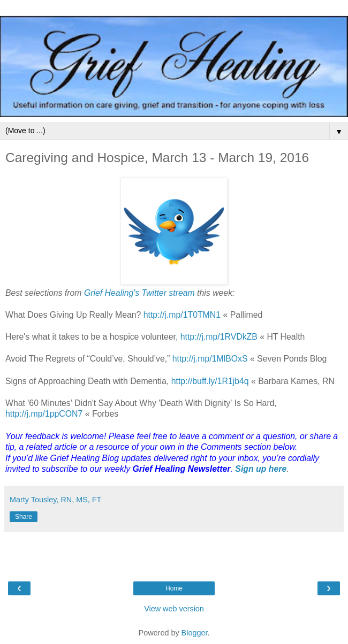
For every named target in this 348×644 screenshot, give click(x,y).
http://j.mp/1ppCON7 (44, 414)
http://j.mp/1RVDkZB (219, 337)
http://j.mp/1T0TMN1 (182, 315)
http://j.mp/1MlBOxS (210, 359)
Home (174, 588)
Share (24, 517)
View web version (174, 609)
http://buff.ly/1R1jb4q (210, 381)
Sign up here (261, 469)
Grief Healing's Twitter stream (139, 293)
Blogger (195, 633)
